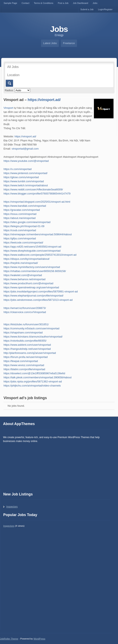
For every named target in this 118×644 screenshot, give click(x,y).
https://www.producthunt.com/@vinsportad (28, 283)
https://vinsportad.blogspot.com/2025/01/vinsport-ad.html (37, 202)
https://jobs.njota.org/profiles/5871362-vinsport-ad (33, 381)
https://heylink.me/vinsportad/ (21, 263)
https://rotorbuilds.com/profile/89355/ (25, 341)
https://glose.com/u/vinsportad (21, 177)
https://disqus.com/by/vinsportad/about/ (26, 259)
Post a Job (63, 3)
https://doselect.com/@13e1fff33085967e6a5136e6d (34, 373)
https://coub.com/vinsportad (20, 230)
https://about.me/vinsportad (19, 218)
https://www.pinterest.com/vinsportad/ (25, 173)
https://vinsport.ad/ (44, 100)
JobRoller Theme (9, 639)
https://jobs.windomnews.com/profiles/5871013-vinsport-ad (38, 300)
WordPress (39, 639)
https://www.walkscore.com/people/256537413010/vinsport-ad (40, 255)
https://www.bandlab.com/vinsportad (25, 206)
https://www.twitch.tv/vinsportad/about (26, 185)
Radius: (9, 90)
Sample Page (10, 3)
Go (9, 83)
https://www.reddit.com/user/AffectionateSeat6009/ (33, 189)
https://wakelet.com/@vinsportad (23, 275)
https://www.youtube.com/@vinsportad (26, 161)
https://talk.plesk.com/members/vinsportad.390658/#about (37, 377)
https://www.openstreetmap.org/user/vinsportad (31, 287)
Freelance (69, 43)
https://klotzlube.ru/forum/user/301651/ (26, 324)
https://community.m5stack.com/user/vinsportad (31, 328)
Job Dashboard (81, 3)
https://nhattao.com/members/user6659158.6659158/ (35, 271)
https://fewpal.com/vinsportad (21, 361)
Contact (26, 3)
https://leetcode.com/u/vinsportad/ (23, 243)
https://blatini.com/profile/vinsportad (24, 369)
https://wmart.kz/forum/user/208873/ (25, 308)
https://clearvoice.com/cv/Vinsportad (25, 312)
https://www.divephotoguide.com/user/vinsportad (32, 251)
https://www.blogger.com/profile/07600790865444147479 (37, 194)
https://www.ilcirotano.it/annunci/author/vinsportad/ (33, 337)
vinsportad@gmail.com (25, 149)
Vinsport (8, 108)
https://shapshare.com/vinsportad (23, 333)
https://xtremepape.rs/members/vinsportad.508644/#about (38, 234)
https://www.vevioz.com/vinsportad (24, 365)
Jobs (95, 3)
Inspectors (12, 507)
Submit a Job (87, 9)
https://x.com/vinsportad (17, 169)
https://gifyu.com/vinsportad (20, 238)
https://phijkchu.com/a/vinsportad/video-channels (32, 386)
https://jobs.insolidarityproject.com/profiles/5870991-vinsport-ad (41, 291)
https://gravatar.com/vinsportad (22, 210)
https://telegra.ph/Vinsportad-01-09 (24, 226)
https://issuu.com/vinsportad (20, 214)
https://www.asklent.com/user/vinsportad (27, 345)
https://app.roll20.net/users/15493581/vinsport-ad (32, 247)
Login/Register (105, 9)
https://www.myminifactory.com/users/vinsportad (32, 267)
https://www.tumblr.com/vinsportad (24, 181)
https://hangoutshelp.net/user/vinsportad (27, 349)
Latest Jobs (50, 43)
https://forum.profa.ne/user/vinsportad (26, 357)
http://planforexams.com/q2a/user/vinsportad (30, 353)
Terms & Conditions (44, 3)
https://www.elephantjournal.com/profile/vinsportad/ (33, 296)
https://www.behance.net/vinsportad (24, 279)
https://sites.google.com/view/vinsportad (27, 222)
